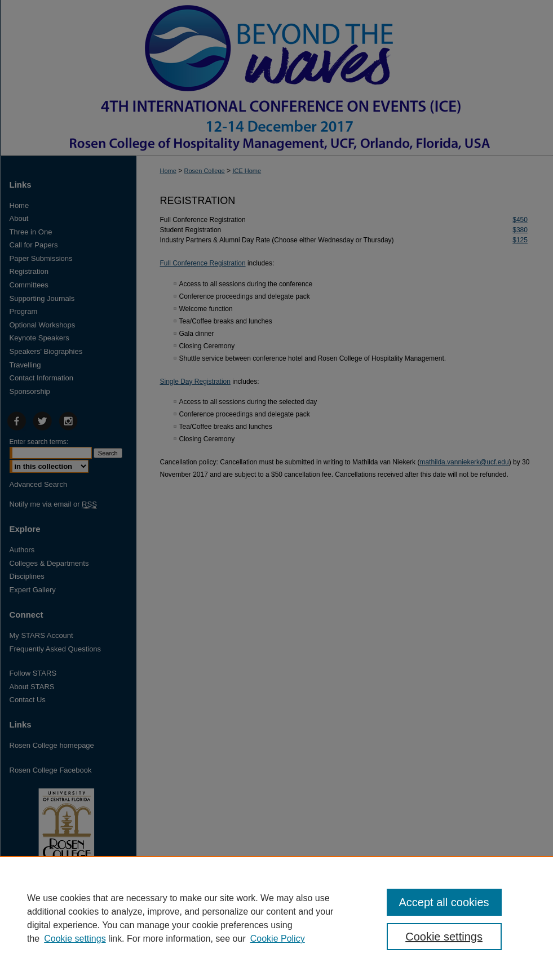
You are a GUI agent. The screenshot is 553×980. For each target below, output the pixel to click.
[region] (276, 918)
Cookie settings (75, 939)
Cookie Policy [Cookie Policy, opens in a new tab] (278, 939)
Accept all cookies (444, 902)
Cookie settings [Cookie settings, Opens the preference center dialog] (444, 937)
